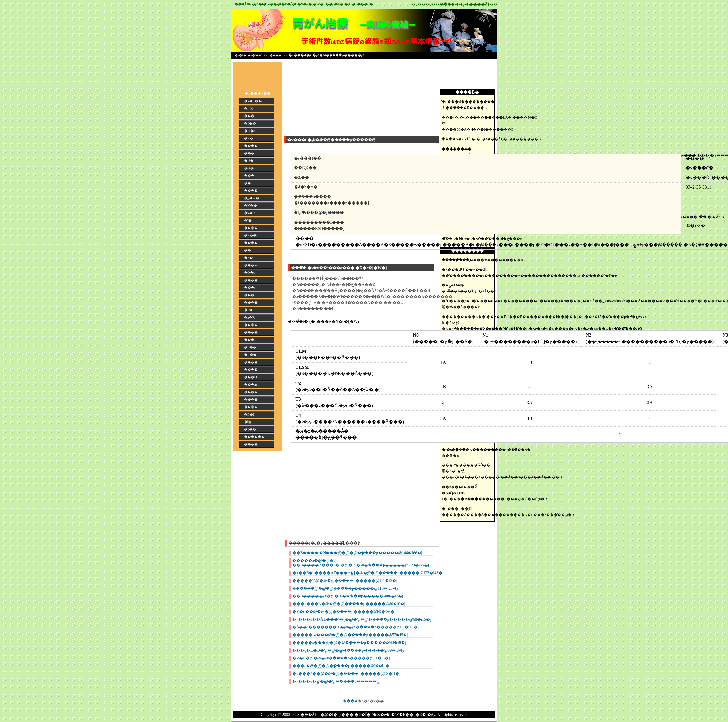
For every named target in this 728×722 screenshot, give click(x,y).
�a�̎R (249, 317)
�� (247, 250)
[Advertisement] (320, 98)
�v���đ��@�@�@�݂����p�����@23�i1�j (346, 674)
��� (249, 116)
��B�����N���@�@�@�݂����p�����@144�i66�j (357, 553)
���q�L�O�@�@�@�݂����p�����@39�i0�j (348, 650)
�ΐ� (248, 220)
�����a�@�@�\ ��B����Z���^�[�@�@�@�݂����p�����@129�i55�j (361, 563)
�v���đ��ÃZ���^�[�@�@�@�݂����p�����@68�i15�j (362, 619)
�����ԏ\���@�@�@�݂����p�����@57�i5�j (350, 635)
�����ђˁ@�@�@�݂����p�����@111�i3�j (345, 581)
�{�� (250, 123)
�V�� (250, 205)
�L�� (250, 347)
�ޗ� (248, 310)
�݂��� (351, 701)
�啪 (247, 422)
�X (248, 108)
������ (254, 437)
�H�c (249, 131)
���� (276, 55)
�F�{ (249, 414)
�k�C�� (253, 101)
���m (250, 265)
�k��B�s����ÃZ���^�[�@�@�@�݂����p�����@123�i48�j (368, 573)
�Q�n (250, 168)
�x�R (249, 213)
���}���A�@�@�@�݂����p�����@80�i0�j (349, 604)
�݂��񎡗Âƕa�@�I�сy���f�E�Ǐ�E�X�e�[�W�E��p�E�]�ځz (293, 4)
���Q (250, 377)
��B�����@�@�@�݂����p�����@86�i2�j (348, 596)
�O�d (250, 273)
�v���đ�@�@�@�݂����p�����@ (336, 681)
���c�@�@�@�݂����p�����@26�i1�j (341, 666)
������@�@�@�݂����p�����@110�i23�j (345, 588)
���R (250, 340)
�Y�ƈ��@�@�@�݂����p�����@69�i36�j (344, 612)
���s (250, 288)
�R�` (249, 138)
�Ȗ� (249, 161)
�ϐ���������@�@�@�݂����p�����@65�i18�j (355, 627)
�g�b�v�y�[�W (248, 55)
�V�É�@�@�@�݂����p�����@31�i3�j (341, 658)
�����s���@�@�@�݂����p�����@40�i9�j (349, 643)
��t (248, 183)
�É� (248, 258)
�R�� (250, 235)
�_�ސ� (252, 198)
